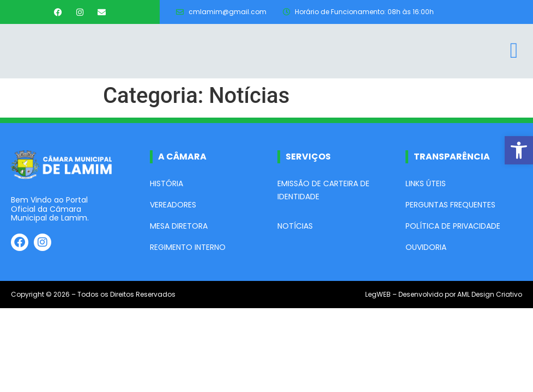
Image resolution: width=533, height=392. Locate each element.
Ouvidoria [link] (426, 247)
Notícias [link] (295, 226)
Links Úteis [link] (426, 183)
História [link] (166, 183)
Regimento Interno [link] (188, 247)
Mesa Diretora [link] (179, 226)
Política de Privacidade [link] (453, 226)
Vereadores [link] (173, 205)
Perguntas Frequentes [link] (450, 205)
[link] (519, 150)
